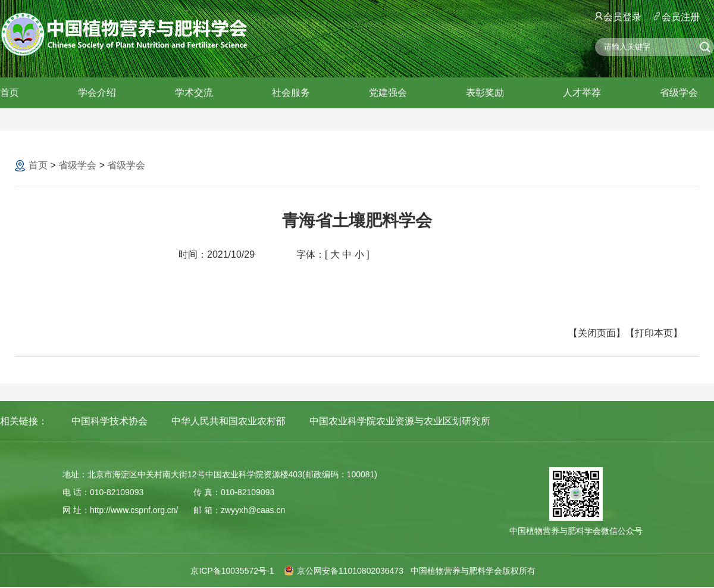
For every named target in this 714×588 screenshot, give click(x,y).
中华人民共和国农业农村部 (228, 421)
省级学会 (679, 93)
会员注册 (677, 17)
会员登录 (618, 17)
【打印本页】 (654, 333)
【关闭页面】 (597, 333)
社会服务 (291, 93)
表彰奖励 (485, 93)
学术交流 (194, 93)
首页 (10, 93)
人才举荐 (582, 93)
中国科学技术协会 (109, 421)
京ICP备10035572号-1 (232, 571)
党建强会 (388, 93)
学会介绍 (97, 93)
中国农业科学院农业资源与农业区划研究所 (400, 421)
